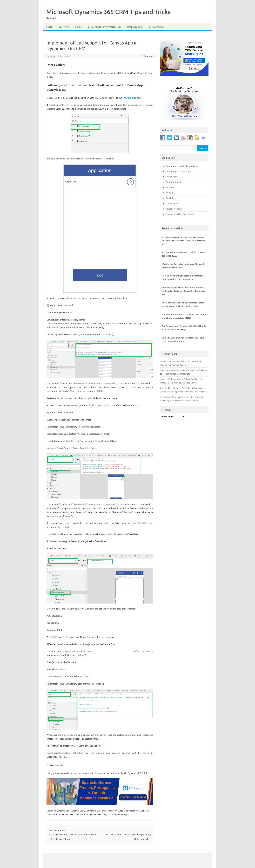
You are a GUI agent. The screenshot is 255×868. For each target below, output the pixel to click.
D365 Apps (64, 27)
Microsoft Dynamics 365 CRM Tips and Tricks (108, 12)
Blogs (49, 27)
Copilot (169, 198)
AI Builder (171, 193)
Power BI (170, 187)
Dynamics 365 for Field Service (180, 214)
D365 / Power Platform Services (104, 27)
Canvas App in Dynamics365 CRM (90, 815)
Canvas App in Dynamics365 (60, 815)
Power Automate (174, 182)
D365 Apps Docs (157, 27)
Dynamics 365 (63, 811)
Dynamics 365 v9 (78, 811)
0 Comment (148, 56)
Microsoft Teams (174, 209)
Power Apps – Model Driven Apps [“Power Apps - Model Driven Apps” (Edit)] (182, 166)
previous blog (129, 98)
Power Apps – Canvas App (178, 171)
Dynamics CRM (94, 811)
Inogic (78, 27)
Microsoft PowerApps (113, 811)
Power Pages (172, 177)
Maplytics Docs (135, 27)
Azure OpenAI (173, 203)
